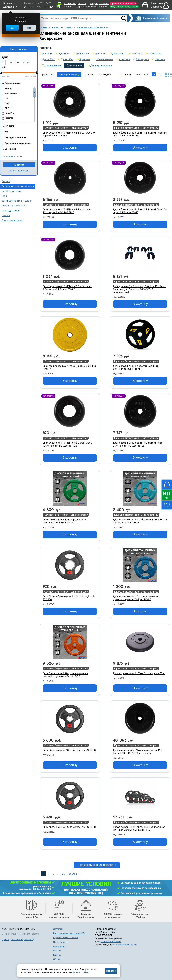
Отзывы (57, 951)
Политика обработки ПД (23, 939)
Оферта (5, 939)
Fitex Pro (9, 113)
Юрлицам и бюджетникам (123, 4)
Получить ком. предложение (124, 7)
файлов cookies (80, 972)
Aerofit (8, 89)
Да (12, 28)
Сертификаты (83, 7)
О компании (70, 4)
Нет (29, 28)
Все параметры (11, 156)
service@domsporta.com (125, 945)
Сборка (57, 959)
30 (64, 874)
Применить (19, 165)
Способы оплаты (61, 942)
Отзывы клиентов (99, 7)
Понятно (111, 971)
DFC (7, 98)
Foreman (9, 118)
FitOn (8, 108)
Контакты (69, 7)
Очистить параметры (19, 171)
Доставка (81, 4)
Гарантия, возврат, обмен (66, 938)
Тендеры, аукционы (100, 4)
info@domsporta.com (111, 941)
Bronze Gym (11, 93)
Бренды (57, 955)
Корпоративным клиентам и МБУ (69, 933)
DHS (7, 103)
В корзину (70, 147)
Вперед (73, 874)
